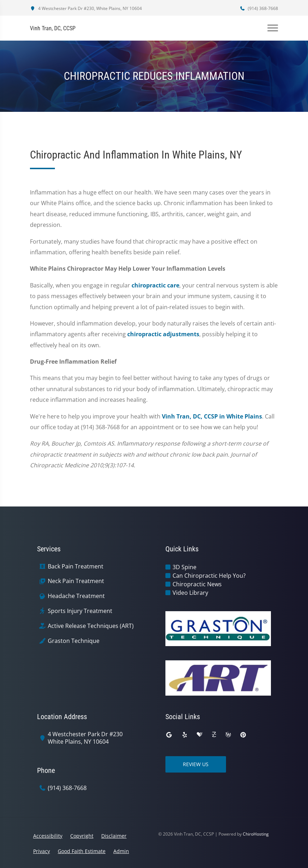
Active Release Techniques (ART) (91, 626)
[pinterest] (243, 735)
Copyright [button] (82, 836)
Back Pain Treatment (76, 566)
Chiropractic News (197, 584)
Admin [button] (121, 851)
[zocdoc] (214, 735)
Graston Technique (74, 641)
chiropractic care (155, 285)
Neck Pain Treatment (76, 581)
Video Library (190, 593)
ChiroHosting (256, 834)
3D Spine (184, 567)
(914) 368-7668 (259, 8)
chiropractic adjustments (163, 334)
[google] (169, 735)
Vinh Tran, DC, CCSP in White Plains (212, 416)
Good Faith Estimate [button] (82, 851)
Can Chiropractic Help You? (209, 576)
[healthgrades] (200, 735)
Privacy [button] (42, 851)
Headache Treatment (76, 596)
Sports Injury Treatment (80, 611)
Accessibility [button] (48, 836)
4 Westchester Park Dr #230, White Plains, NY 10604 (86, 8)
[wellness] (228, 735)
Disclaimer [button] (114, 836)
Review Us (196, 764)
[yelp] (185, 735)
